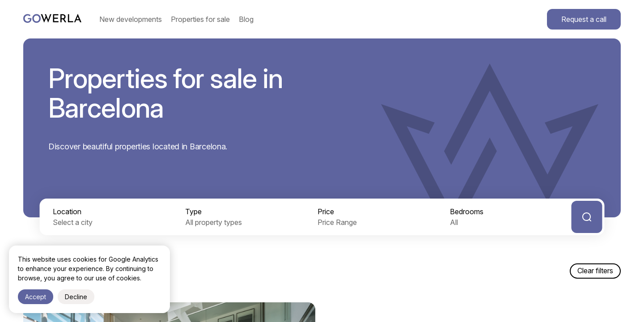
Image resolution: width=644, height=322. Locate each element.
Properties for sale (200, 19)
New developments (131, 19)
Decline (76, 297)
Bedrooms (467, 212)
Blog (246, 19)
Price (326, 212)
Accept (36, 297)
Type (193, 212)
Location (67, 212)
